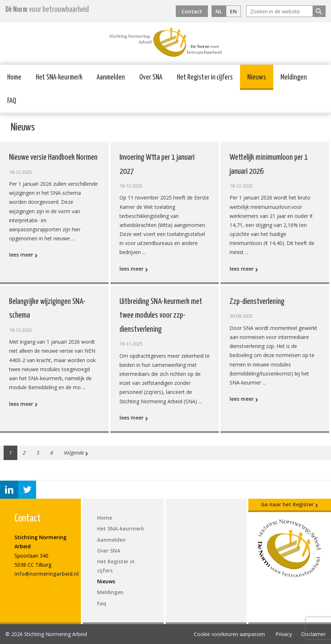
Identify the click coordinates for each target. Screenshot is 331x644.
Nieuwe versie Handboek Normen (53, 157)
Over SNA (151, 77)
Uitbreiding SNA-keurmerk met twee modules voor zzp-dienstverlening (161, 315)
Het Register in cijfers (205, 77)
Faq (102, 603)
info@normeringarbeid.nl (47, 574)
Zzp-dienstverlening (257, 302)
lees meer (23, 255)
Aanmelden (111, 77)
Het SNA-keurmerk (59, 77)
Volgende (76, 453)
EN (233, 11)
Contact (192, 11)
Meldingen (294, 77)
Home (14, 77)
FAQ (12, 101)
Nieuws (257, 77)
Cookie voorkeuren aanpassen (229, 634)
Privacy (284, 634)
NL (219, 11)
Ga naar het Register (289, 505)
